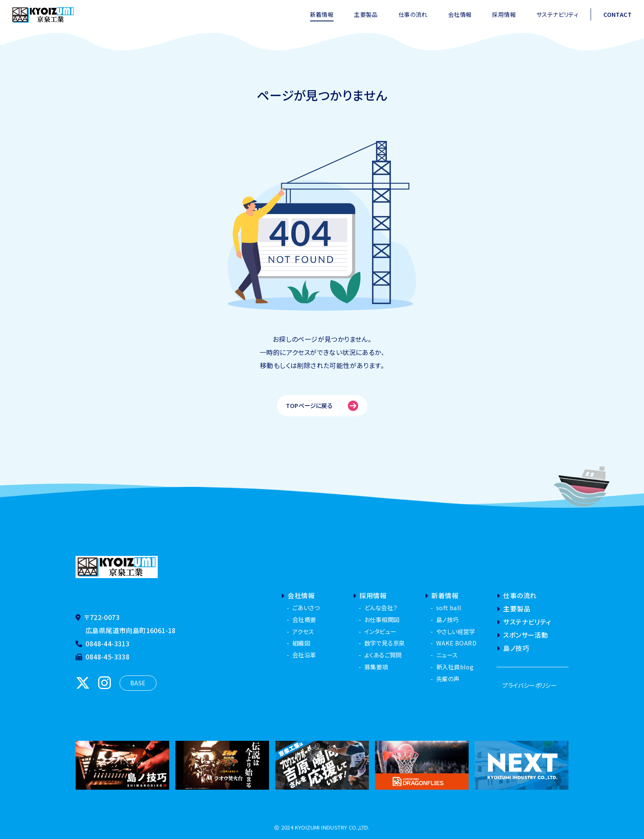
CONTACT (618, 14)
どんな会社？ (381, 607)
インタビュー (380, 631)
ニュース (447, 655)
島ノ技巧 (447, 619)
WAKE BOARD (456, 643)
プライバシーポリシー (529, 685)
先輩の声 (448, 679)
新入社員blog (455, 667)
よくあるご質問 (383, 655)
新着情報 (322, 14)
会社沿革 (304, 655)
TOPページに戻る (322, 406)
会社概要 (304, 619)
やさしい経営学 (456, 631)
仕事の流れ (413, 14)
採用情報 (504, 14)
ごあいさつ (306, 607)
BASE (138, 683)
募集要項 (376, 667)
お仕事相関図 (382, 619)
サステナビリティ (557, 14)
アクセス (303, 631)
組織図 (301, 643)
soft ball (449, 607)
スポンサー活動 (522, 635)
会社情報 (460, 14)
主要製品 (366, 14)
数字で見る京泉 (385, 643)
